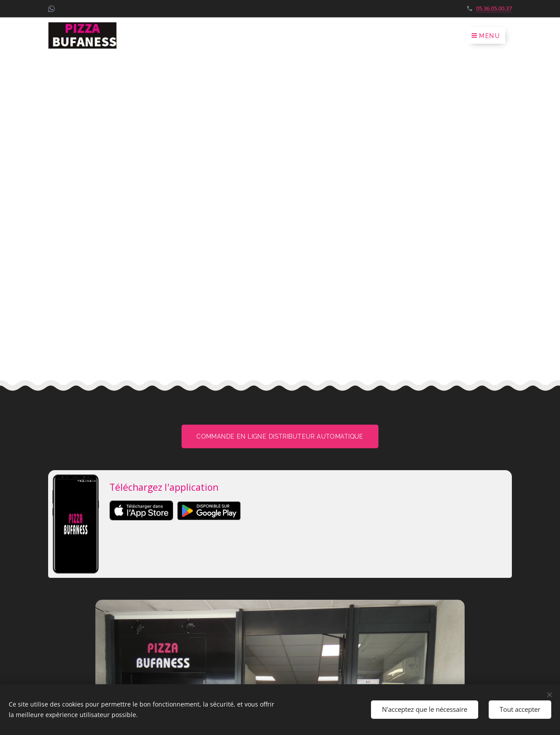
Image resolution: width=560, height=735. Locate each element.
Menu (486, 36)
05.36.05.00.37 (494, 8)
